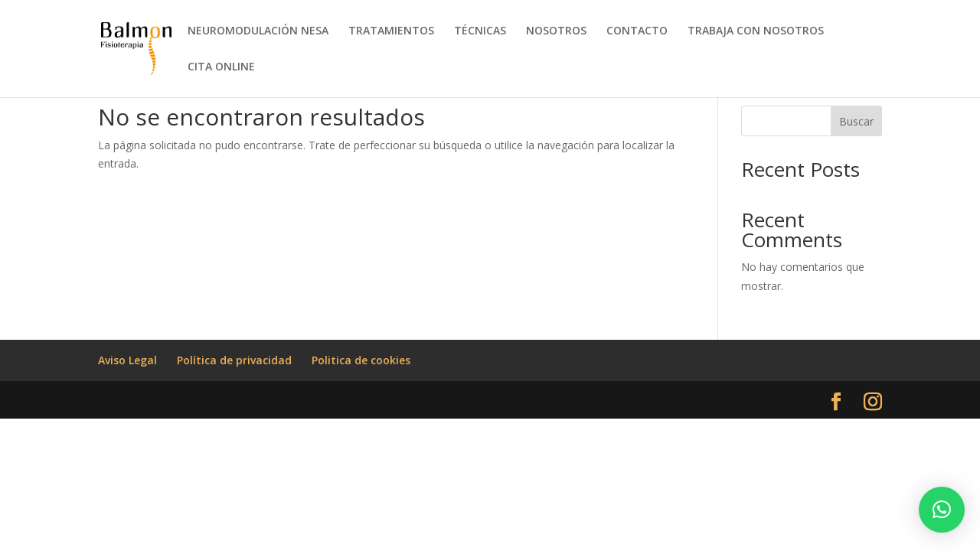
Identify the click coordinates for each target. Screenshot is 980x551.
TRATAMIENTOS (391, 31)
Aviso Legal (127, 360)
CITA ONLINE (221, 67)
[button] (942, 510)
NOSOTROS (556, 31)
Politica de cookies (361, 360)
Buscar (856, 121)
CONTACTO (637, 31)
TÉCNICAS (480, 31)
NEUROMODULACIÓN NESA (258, 31)
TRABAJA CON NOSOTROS (756, 31)
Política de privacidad (234, 360)
